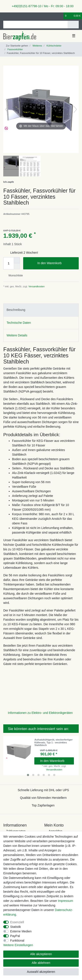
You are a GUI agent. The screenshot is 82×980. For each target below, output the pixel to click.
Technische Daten (19, 323)
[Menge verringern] (17, 266)
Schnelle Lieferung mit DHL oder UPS (43, 790)
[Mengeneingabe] (9, 263)
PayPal (15, 936)
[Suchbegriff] (35, 25)
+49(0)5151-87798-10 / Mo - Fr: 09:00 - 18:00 (41, 6)
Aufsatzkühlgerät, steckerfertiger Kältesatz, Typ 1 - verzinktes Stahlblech (53, 742)
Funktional (17, 940)
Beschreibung (16, 310)
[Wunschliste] (60, 16)
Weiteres (37, 46)
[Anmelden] (5, 16)
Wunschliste (14, 276)
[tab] (41, 310)
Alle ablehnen (41, 963)
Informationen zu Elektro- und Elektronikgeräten (40, 713)
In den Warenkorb (56, 263)
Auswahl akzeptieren (41, 972)
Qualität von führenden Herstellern (43, 798)
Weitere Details (17, 335)
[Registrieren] (12, 16)
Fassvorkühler (15, 49)
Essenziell (17, 922)
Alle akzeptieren (41, 954)
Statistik (16, 927)
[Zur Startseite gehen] (16, 46)
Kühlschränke (54, 46)
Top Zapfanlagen (43, 805)
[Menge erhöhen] (17, 260)
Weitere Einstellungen (18, 945)
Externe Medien (21, 931)
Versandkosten (36, 286)
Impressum (65, 901)
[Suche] (73, 25)
